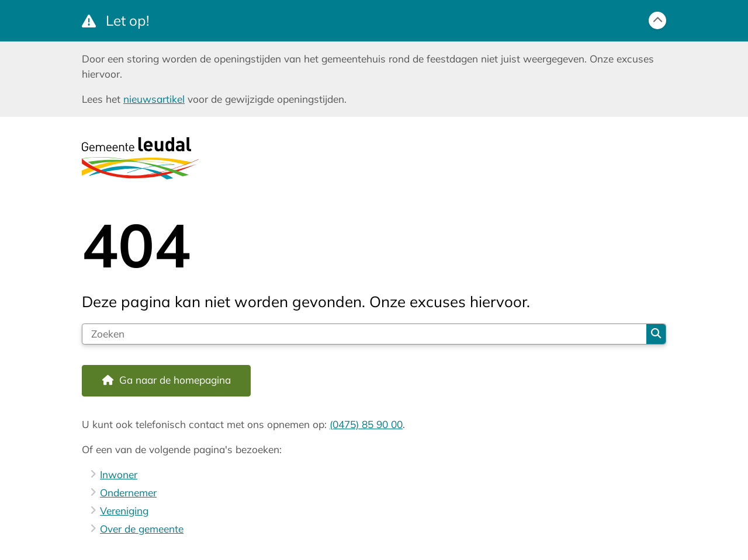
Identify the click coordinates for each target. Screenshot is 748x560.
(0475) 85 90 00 (366, 424)
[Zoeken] (364, 334)
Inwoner (119, 474)
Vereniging (124, 511)
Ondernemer (128, 493)
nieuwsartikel (154, 99)
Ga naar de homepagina (175, 380)
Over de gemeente (142, 529)
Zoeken (656, 334)
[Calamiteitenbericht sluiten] (657, 20)
